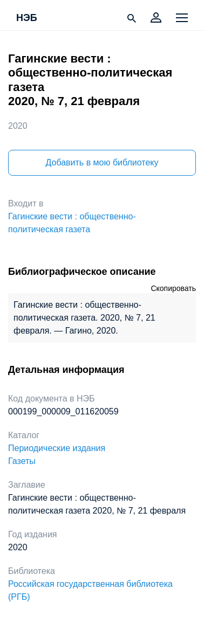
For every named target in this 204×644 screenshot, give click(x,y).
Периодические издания (57, 448)
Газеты (22, 461)
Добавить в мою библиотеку (102, 162)
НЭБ (27, 18)
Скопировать (173, 288)
